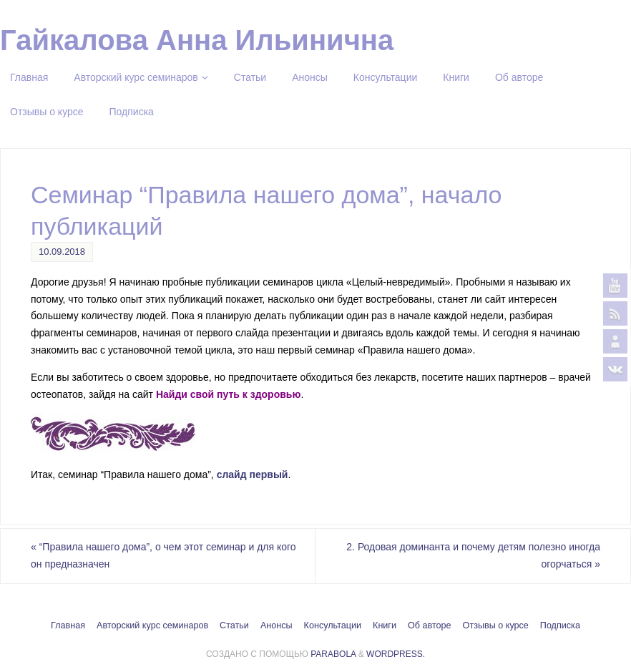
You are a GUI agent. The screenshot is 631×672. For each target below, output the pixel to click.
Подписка (560, 625)
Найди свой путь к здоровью (228, 394)
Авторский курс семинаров (152, 625)
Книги (385, 625)
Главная (68, 625)
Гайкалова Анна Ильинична (197, 40)
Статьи (234, 625)
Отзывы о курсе (496, 625)
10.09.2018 (62, 252)
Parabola (333, 654)
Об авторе (430, 625)
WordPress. (396, 654)
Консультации (333, 625)
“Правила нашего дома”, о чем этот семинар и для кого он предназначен (163, 555)
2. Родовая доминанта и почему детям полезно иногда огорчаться (473, 555)
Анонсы (277, 625)
